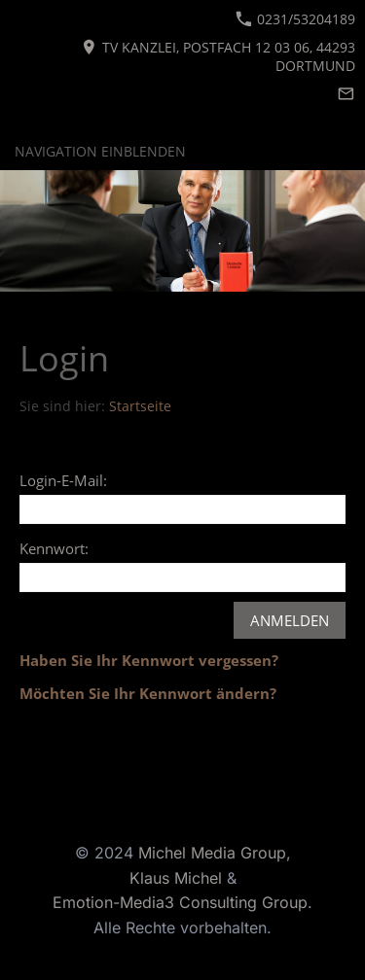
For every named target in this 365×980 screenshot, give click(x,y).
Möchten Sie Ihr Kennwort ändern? (148, 693)
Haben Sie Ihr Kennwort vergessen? (149, 660)
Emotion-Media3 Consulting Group (180, 902)
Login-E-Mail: (63, 480)
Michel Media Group (212, 853)
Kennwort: (54, 548)
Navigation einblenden (100, 151)
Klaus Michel (178, 878)
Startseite (140, 406)
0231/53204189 (295, 19)
